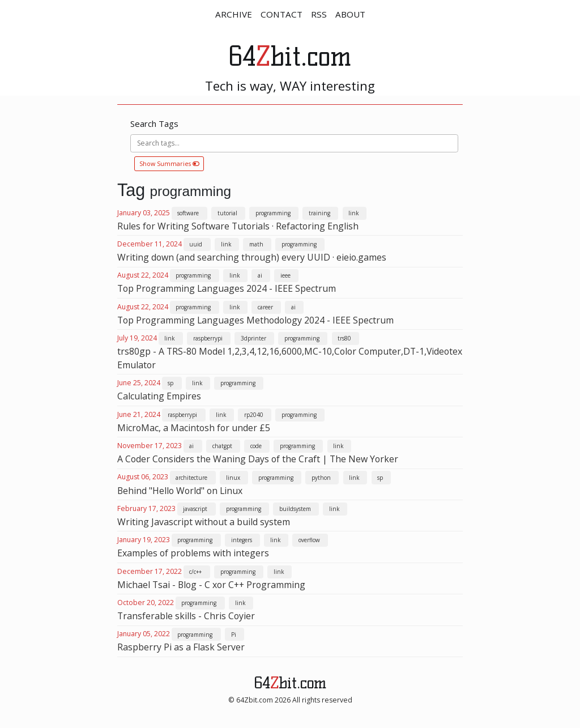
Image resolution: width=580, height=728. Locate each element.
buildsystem (295, 509)
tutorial (227, 213)
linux (233, 478)
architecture (191, 478)
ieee (285, 275)
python (321, 478)
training (319, 213)
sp (170, 383)
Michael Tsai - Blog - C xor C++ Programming (211, 585)
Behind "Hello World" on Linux (180, 491)
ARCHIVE (234, 14)
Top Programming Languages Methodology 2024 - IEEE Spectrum (255, 320)
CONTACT (282, 14)
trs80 (344, 338)
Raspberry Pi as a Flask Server (181, 647)
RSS (319, 14)
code (256, 446)
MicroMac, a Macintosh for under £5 (194, 428)
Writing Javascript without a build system (204, 522)
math (256, 244)
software (188, 213)
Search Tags (154, 124)
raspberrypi (208, 338)
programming (273, 213)
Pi (234, 635)
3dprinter (253, 338)
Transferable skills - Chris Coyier (186, 616)
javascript (195, 509)
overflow (309, 540)
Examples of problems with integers (193, 553)
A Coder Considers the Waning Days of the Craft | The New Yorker (258, 459)
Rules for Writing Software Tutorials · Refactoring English (238, 226)
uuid (196, 244)
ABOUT (350, 14)
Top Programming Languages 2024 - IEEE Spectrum (227, 288)
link (353, 213)
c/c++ (195, 572)
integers (242, 540)
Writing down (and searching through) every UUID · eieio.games (252, 257)
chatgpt (222, 446)
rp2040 (254, 415)
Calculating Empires (159, 396)
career (265, 307)
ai (260, 275)
